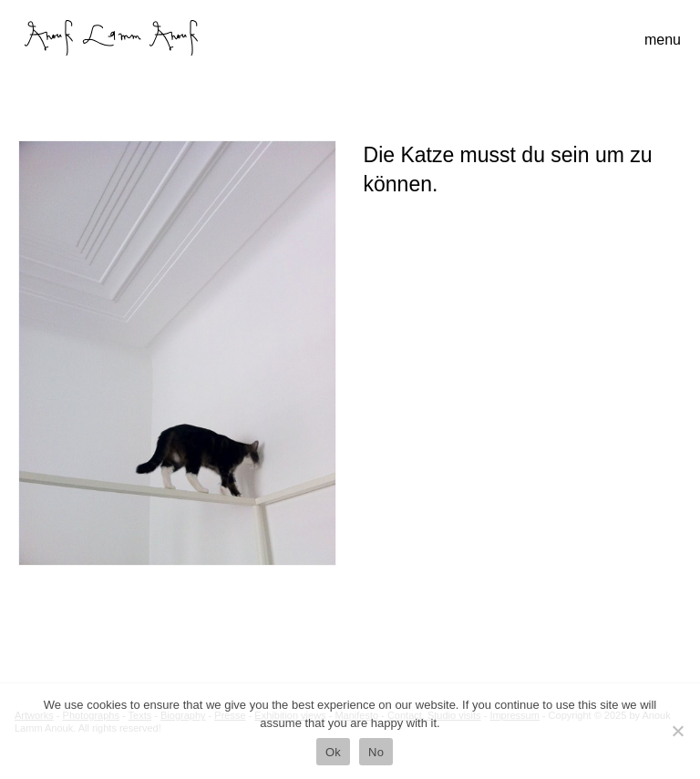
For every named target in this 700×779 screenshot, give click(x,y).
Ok (333, 752)
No (376, 752)
